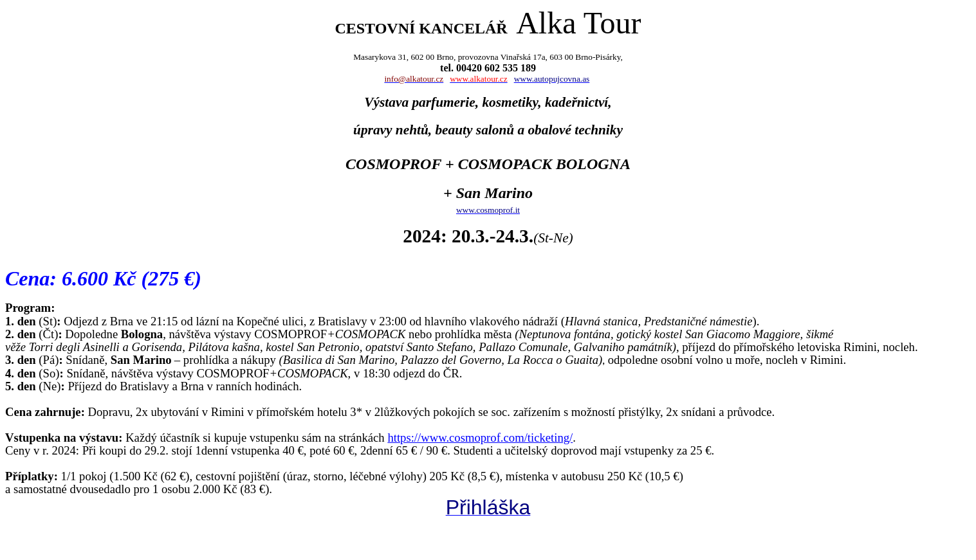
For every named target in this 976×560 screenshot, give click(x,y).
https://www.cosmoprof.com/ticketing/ (480, 438)
